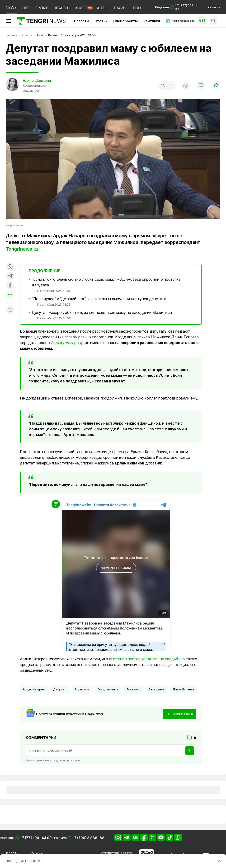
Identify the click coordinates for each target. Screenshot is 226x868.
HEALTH (61, 8)
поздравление (108, 689)
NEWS (11, 7)
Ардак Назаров (34, 689)
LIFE (26, 8)
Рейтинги (152, 21)
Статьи (101, 21)
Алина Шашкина (37, 80)
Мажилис (134, 689)
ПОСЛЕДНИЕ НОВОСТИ (23, 861)
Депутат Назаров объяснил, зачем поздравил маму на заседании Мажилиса (102, 312)
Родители (82, 689)
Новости (81, 21)
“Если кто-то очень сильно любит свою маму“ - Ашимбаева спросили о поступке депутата (106, 282)
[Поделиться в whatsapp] (10, 267)
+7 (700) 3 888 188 (88, 838)
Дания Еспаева (183, 689)
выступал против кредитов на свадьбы (145, 659)
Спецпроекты (125, 21)
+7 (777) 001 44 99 (36, 838)
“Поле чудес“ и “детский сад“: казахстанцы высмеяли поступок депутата (99, 299)
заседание (157, 689)
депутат (60, 689)
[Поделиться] (216, 85)
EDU (137, 8)
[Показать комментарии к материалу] (10, 310)
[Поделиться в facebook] (10, 286)
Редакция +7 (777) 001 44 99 (177, 7)
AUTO (102, 8)
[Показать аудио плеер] (167, 86)
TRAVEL (120, 8)
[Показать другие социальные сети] (10, 295)
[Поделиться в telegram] (10, 276)
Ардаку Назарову (67, 343)
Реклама (214, 7)
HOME (79, 8)
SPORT (42, 8)
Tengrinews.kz (22, 249)
